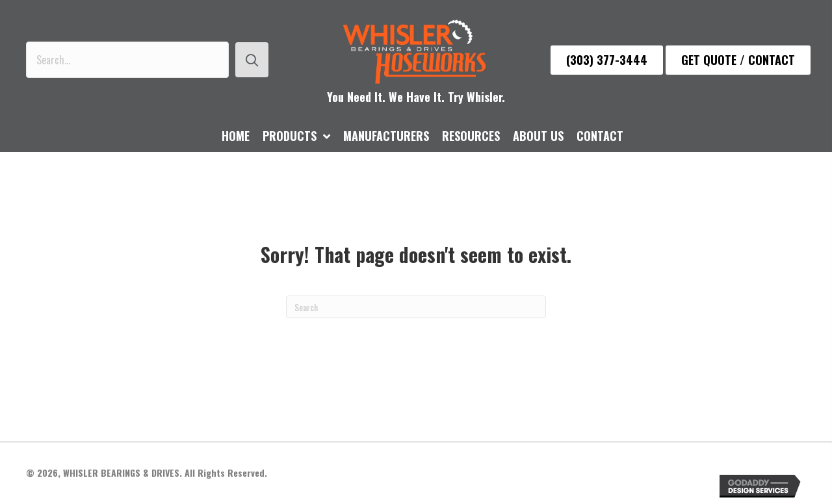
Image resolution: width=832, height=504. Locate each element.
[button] (252, 60)
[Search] (416, 307)
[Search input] (127, 60)
